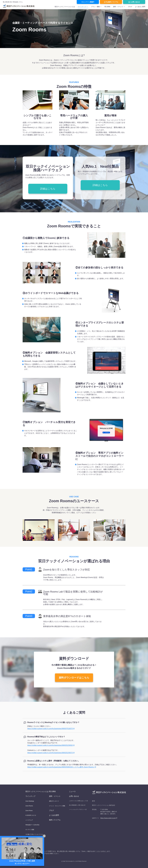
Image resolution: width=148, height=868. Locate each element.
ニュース (72, 791)
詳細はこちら (48, 189)
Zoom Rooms (29, 806)
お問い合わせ (135, 2)
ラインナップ (82, 7)
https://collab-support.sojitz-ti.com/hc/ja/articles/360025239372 (50, 753)
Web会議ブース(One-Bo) (32, 825)
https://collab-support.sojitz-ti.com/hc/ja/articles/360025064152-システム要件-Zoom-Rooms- (61, 767)
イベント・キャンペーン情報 (57, 806)
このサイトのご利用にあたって (78, 801)
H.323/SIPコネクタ (31, 815)
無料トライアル (55, 820)
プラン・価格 (95, 7)
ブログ (130, 7)
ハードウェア (29, 820)
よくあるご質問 (140, 7)
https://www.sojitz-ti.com (108, 818)
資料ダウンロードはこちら (74, 678)
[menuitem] (65, 8)
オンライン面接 (30, 830)
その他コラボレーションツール (34, 834)
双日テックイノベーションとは (65, 7)
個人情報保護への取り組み (76, 805)
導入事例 (107, 7)
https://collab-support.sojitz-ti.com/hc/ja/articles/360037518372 (50, 729)
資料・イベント (55, 796)
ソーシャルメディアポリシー (77, 809)
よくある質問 (54, 815)
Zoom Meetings (30, 801)
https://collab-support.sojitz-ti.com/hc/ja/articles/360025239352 (50, 745)
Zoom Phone (29, 811)
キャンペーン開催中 (88, 2)
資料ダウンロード (54, 801)
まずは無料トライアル (111, 2)
